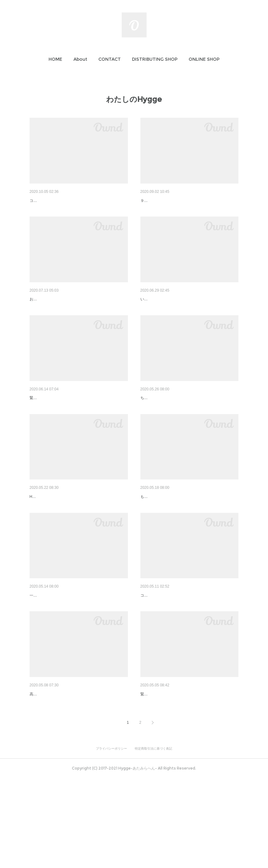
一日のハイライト (45, 669)
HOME (55, 59)
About (80, 59)
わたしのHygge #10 (160, 201)
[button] (55, 59)
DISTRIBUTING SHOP (155, 59)
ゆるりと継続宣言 (47, 430)
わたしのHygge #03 (160, 660)
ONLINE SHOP (204, 59)
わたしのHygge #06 (49, 545)
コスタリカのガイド (157, 669)
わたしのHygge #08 (160, 315)
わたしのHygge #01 (160, 768)
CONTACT (110, 59)
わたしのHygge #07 (160, 430)
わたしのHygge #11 (49, 201)
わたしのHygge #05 (160, 545)
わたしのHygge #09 (49, 315)
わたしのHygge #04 (49, 660)
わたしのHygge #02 (49, 768)
